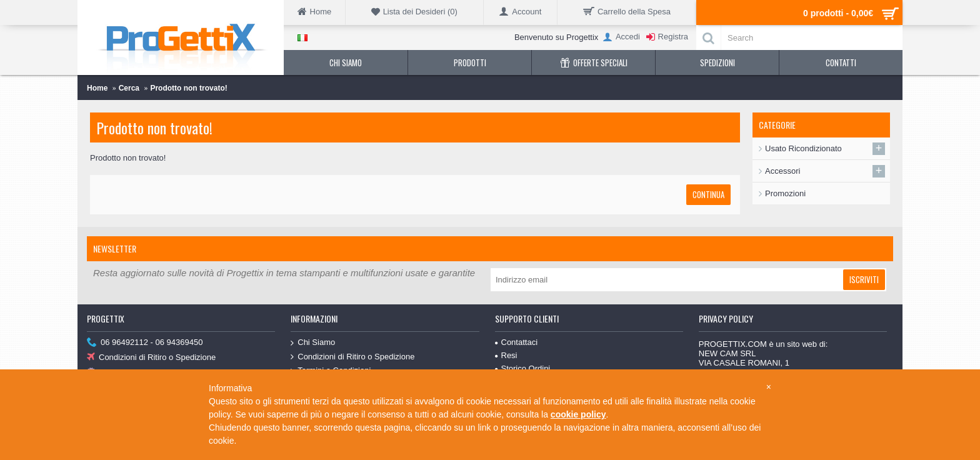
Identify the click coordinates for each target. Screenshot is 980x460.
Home (97, 88)
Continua (708, 194)
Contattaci (517, 342)
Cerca (129, 88)
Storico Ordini (523, 368)
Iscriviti (864, 279)
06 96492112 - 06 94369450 (145, 343)
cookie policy (578, 414)
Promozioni (785, 193)
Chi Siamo (313, 343)
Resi (506, 355)
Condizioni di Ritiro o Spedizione (151, 358)
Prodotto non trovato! (188, 88)
